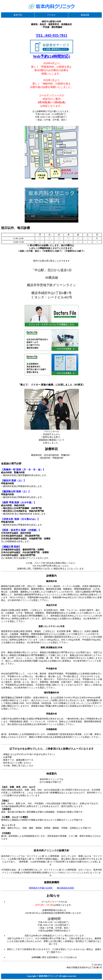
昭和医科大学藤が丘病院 (41, 888)
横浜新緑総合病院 (65, 888)
